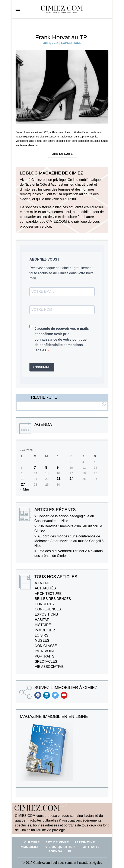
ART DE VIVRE (57, 842)
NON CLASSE (46, 646)
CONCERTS (44, 604)
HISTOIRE (43, 625)
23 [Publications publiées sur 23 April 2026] (59, 479)
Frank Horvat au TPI (62, 37)
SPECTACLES (46, 661)
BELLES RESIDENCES (53, 599)
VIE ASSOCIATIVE (49, 667)
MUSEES (42, 641)
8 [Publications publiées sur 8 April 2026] (46, 468)
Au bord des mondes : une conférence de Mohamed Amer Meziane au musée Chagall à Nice (69, 541)
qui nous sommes (65, 863)
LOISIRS (42, 635)
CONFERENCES (48, 609)
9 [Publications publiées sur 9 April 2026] (58, 468)
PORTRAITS (44, 656)
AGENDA (55, 851)
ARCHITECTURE (48, 594)
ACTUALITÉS (45, 588)
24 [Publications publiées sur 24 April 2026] (72, 479)
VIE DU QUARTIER (60, 847)
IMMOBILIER (45, 630)
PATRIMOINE (45, 651)
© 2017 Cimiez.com (36, 863)
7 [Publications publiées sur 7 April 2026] (35, 468)
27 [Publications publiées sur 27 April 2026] (23, 484)
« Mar (24, 489)
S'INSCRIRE (42, 367)
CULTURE (32, 842)
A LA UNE (42, 583)
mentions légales (90, 863)
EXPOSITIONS (71, 43)
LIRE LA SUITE (62, 154)
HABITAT (42, 620)
